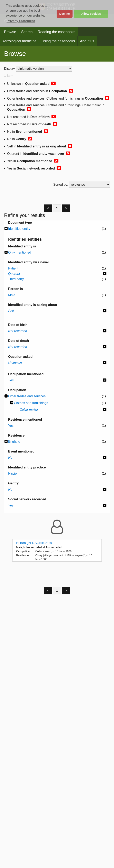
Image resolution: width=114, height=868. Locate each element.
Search (27, 32)
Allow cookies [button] (91, 14)
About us (87, 41)
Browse (10, 32)
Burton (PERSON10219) (34, 543)
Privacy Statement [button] (21, 21)
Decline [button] (64, 14)
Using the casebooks (58, 41)
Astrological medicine (19, 41)
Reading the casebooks (56, 32)
